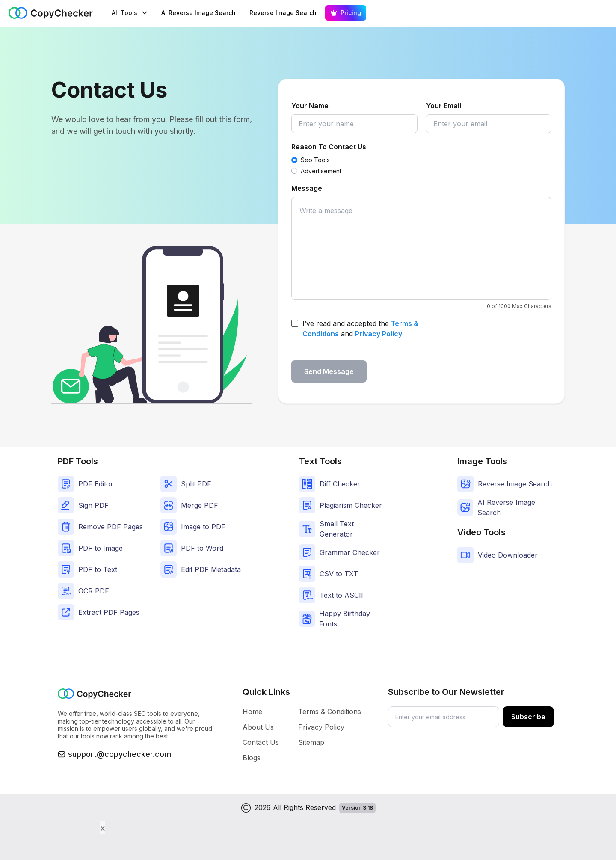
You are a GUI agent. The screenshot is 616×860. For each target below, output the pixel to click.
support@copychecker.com (120, 754)
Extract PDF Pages (109, 612)
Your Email (444, 106)
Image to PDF (203, 527)
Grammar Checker (350, 552)
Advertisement (321, 171)
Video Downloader (508, 555)
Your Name (310, 106)
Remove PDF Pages (111, 527)
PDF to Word (202, 548)
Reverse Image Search (283, 13)
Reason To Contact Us (329, 147)
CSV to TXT (339, 574)
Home (252, 712)
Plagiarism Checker (351, 505)
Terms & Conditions (330, 712)
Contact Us (261, 742)
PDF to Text (98, 569)
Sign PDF (93, 505)
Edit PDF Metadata (211, 569)
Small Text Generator (337, 529)
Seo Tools (315, 160)
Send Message (329, 371)
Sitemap (311, 742)
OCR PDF (94, 591)
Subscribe (528, 717)
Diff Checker (340, 484)
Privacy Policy (379, 334)
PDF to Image (101, 548)
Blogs (252, 758)
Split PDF (196, 484)
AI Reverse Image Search (198, 13)
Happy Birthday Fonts (345, 619)
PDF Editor (96, 484)
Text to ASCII (341, 595)
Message (307, 188)
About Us (258, 727)
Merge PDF (200, 505)
